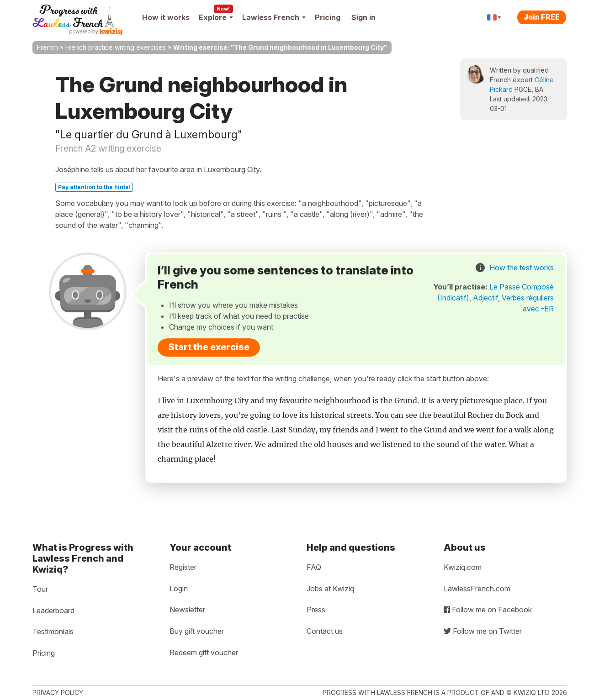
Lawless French (274, 17)
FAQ (314, 567)
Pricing (328, 17)
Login (179, 589)
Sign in (363, 17)
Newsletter (187, 610)
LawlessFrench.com (477, 589)
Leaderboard (53, 611)
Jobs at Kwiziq (330, 589)
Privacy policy (58, 692)
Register (183, 567)
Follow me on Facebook (488, 610)
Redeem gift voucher (204, 653)
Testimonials (53, 632)
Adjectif (485, 298)
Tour (40, 589)
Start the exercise (209, 347)
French (48, 47)
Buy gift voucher (197, 631)
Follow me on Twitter (483, 631)
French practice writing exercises (116, 47)
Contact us (325, 631)
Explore (216, 17)
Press (316, 610)
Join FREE (542, 17)
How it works (166, 17)
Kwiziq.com (463, 567)
